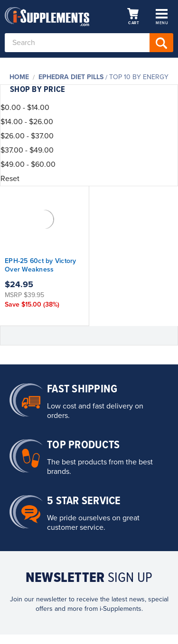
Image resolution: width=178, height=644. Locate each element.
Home (19, 77)
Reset (10, 179)
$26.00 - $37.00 (27, 136)
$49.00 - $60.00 (28, 164)
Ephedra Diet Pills (71, 77)
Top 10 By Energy (139, 77)
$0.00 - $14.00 (25, 108)
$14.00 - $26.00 (27, 122)
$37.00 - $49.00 (27, 150)
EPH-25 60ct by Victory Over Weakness (41, 265)
